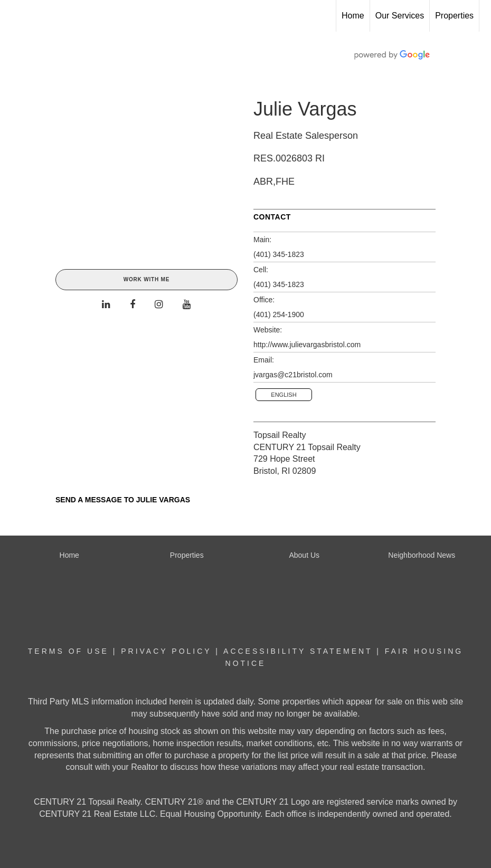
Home (353, 16)
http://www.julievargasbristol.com (307, 345)
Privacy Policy (166, 651)
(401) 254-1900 (279, 314)
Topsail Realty (280, 435)
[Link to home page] (13, 16)
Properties (454, 16)
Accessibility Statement (298, 651)
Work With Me (147, 279)
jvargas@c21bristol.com (293, 375)
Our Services (400, 16)
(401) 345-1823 (279, 254)
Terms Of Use (68, 651)
